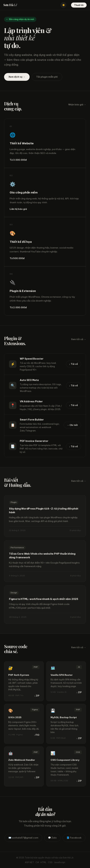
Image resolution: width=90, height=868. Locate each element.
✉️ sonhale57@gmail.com (23, 839)
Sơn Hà (10, 5)
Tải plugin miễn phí (47, 77)
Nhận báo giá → (77, 105)
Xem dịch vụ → (17, 77)
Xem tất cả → (78, 340)
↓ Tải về (74, 365)
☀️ (64, 5)
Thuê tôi (79, 5)
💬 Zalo (52, 839)
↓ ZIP (37, 697)
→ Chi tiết (72, 426)
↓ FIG (37, 736)
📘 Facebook (74, 839)
